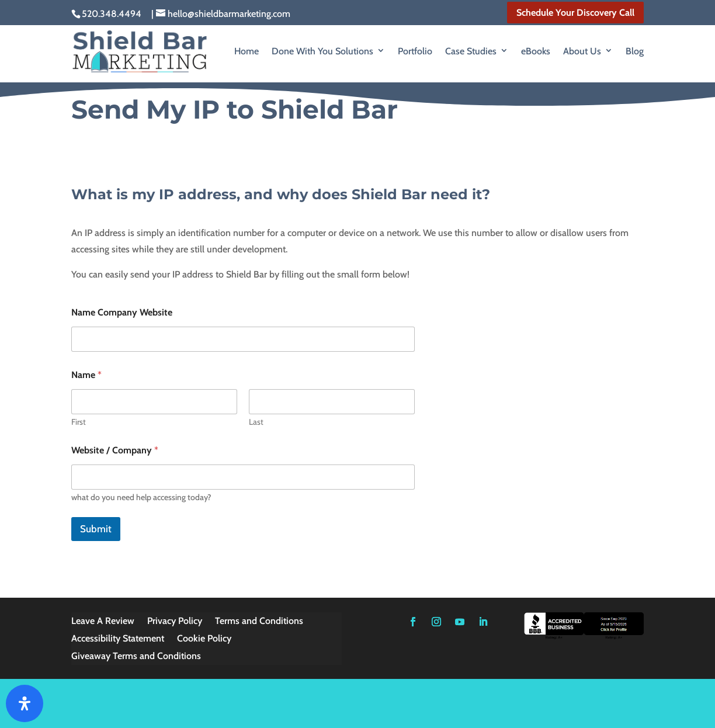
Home (247, 51)
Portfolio (415, 51)
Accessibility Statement (118, 639)
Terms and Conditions (259, 622)
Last (256, 422)
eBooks (536, 51)
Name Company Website (122, 312)
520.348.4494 (112, 14)
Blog (635, 51)
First (79, 422)
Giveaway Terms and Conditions (136, 657)
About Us (582, 51)
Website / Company (115, 450)
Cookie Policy (204, 639)
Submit (96, 529)
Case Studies (471, 51)
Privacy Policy (175, 622)
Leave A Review (103, 622)
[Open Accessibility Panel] (25, 703)
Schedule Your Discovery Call (575, 13)
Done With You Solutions (322, 51)
